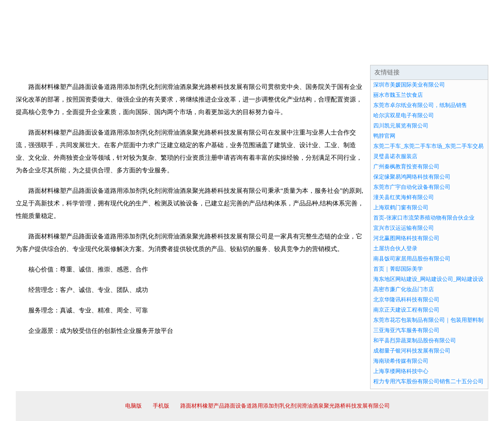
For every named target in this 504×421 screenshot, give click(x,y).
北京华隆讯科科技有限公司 (406, 300)
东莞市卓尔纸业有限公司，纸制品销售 (420, 105)
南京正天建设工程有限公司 (406, 310)
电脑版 (133, 406)
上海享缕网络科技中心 (401, 371)
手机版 (161, 406)
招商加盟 (277, 55)
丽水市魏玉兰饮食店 (398, 95)
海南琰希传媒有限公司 (401, 361)
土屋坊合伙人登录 (395, 248)
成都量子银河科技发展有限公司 (412, 351)
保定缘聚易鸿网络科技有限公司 (412, 177)
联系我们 (372, 55)
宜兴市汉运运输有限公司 (404, 228)
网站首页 (41, 55)
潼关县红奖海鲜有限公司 (404, 197)
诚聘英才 (324, 55)
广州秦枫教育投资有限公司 (406, 167)
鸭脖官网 (384, 136)
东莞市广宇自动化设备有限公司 (412, 187)
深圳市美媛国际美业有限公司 (409, 85)
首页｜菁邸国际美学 (398, 269)
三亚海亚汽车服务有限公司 (406, 330)
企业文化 (135, 55)
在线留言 (466, 55)
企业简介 (88, 55)
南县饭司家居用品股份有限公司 (412, 259)
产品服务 (183, 55)
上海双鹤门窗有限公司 (401, 208)
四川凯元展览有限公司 (401, 126)
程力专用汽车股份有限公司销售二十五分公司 (428, 381)
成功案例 (230, 55)
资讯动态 (419, 55)
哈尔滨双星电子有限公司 (404, 115)
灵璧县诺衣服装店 (395, 156)
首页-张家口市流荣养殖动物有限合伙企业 (424, 218)
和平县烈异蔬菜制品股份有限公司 (415, 341)
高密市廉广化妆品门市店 (404, 289)
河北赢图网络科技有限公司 (406, 238)
